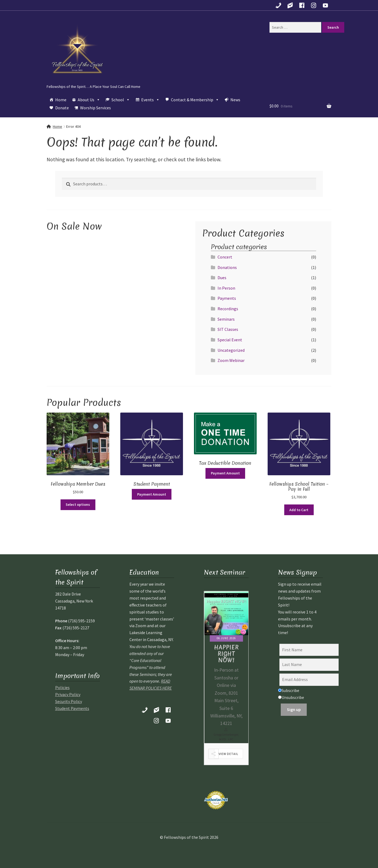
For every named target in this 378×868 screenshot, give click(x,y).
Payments (227, 298)
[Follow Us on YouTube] (325, 5)
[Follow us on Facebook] (302, 5)
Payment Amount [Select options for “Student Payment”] (152, 494)
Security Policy (69, 701)
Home (61, 100)
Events (150, 100)
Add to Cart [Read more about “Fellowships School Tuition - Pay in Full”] (299, 510)
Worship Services (96, 108)
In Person (226, 288)
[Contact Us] (290, 5)
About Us (89, 100)
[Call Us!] (278, 5)
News (235, 100)
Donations (227, 267)
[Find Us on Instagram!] (314, 5)
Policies (62, 687)
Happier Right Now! (226, 654)
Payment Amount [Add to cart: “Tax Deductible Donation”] (225, 473)
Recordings (228, 309)
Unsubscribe (291, 697)
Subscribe (289, 690)
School (121, 100)
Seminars (226, 319)
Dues (222, 278)
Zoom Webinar (231, 360)
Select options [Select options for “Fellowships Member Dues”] (78, 504)
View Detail (229, 754)
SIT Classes (228, 329)
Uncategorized (231, 350)
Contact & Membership (195, 100)
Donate (62, 108)
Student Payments (72, 708)
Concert (225, 257)
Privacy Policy (68, 694)
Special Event (230, 340)
